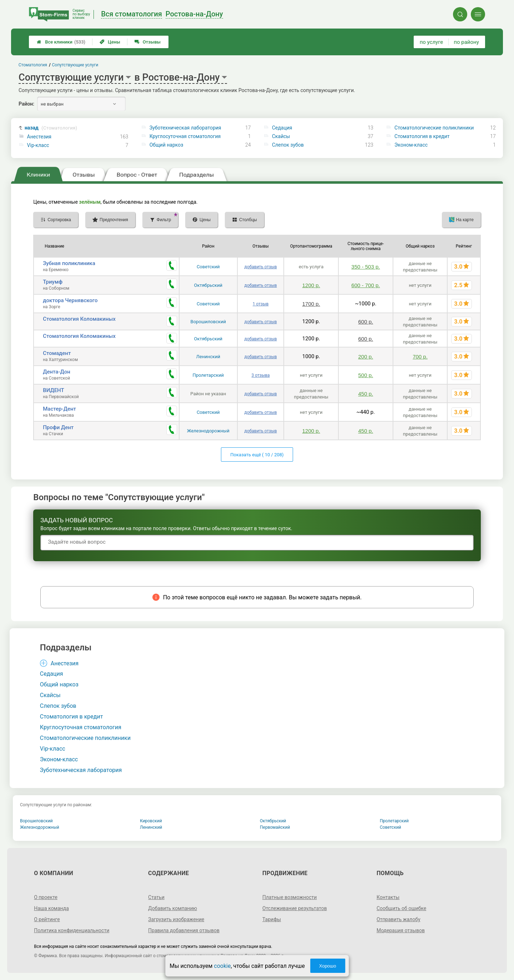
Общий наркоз (167, 145)
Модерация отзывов (401, 930)
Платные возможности (289, 897)
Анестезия (39, 137)
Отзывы (148, 42)
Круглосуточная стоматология (185, 136)
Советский (208, 267)
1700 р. (311, 304)
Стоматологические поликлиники (434, 128)
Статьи (156, 897)
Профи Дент (58, 427)
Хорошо (328, 966)
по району (466, 42)
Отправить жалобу (399, 919)
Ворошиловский (208, 322)
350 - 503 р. (366, 267)
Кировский (151, 821)
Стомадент (57, 353)
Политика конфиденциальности (72, 930)
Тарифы (272, 919)
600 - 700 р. (366, 285)
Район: (26, 104)
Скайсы (281, 136)
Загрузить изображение (176, 919)
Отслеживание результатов (295, 908)
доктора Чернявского (70, 300)
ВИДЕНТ (54, 390)
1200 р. (311, 285)
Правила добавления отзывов (184, 930)
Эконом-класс (411, 145)
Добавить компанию (173, 908)
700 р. (420, 357)
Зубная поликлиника (69, 263)
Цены (110, 42)
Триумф (53, 282)
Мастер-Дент (59, 409)
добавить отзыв (261, 267)
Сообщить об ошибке (401, 908)
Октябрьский (208, 285)
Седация (282, 128)
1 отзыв (261, 304)
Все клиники (61, 42)
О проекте (46, 897)
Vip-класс (38, 145)
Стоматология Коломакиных (79, 319)
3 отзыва (261, 375)
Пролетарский (208, 375)
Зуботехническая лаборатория (185, 128)
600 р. (366, 322)
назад (51, 128)
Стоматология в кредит (422, 136)
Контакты (388, 897)
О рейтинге (47, 919)
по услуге (432, 42)
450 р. (366, 394)
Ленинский (208, 357)
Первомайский (275, 827)
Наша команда (51, 908)
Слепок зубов (288, 145)
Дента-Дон (57, 372)
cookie (222, 966)
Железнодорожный (208, 431)
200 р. (366, 357)
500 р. (366, 375)
